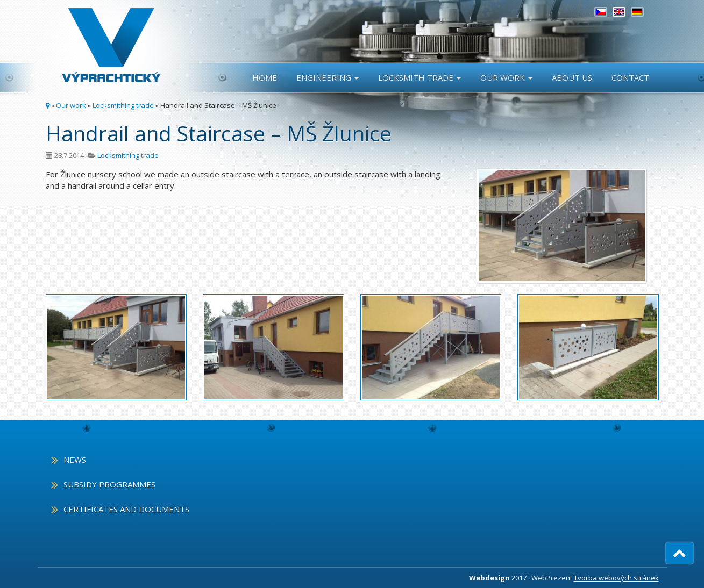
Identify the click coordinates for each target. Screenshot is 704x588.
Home (265, 77)
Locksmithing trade (123, 105)
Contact (630, 77)
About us (572, 77)
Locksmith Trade (419, 77)
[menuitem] (601, 12)
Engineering (328, 77)
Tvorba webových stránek (616, 578)
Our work (506, 77)
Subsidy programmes (109, 485)
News (75, 460)
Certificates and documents (126, 509)
